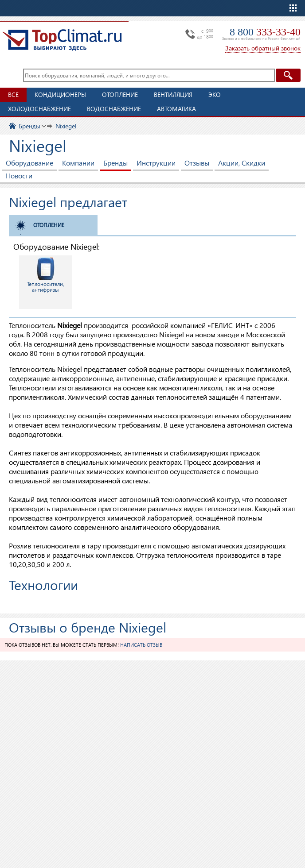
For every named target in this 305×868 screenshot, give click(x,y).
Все (13, 95)
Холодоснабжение (39, 109)
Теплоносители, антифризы (46, 275)
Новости (19, 176)
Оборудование (29, 163)
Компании (78, 163)
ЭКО (215, 95)
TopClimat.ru (62, 40)
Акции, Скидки (242, 163)
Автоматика (176, 109)
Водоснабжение (114, 109)
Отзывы (197, 163)
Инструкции (156, 163)
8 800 (265, 32)
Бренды (115, 163)
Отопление (120, 95)
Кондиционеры (60, 95)
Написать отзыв (141, 645)
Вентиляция (173, 95)
